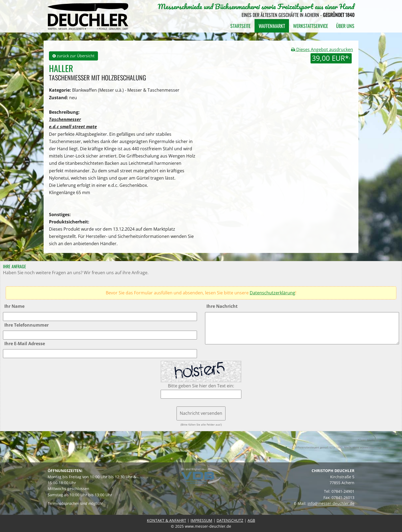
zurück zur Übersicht (73, 56)
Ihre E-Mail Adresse (25, 344)
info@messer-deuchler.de (331, 503)
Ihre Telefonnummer (27, 325)
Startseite (240, 26)
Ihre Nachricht (222, 306)
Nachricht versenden (201, 413)
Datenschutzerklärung (272, 293)
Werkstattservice (311, 26)
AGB (251, 520)
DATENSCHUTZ (230, 520)
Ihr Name (14, 306)
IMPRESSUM (201, 520)
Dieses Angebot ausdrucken (322, 49)
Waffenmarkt (272, 26)
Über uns (345, 26)
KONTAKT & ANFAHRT (167, 520)
